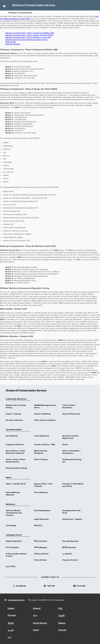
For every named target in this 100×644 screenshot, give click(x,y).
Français (62, 630)
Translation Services (16, 600)
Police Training (41, 459)
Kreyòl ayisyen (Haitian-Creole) (16, 555)
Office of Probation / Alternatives (72, 452)
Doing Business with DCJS (71, 512)
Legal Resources (41, 519)
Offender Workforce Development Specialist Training (26, 40)
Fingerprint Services (15, 445)
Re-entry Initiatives (14, 420)
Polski (36, 630)
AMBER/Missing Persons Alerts (45, 406)
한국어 (11, 623)
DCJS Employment (42, 511)
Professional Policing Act (72, 461)
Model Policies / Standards (41, 452)
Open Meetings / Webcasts (13, 494)
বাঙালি (61, 616)
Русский (12, 615)
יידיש (35, 616)
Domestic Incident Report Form (70, 437)
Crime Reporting (41, 436)
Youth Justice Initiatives (45, 420)
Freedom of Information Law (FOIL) (73, 485)
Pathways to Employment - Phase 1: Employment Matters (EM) (30, 33)
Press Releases (41, 492)
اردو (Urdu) (11, 566)
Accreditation (12, 436)
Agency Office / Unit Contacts (43, 485)
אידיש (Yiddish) (12, 547)
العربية (11, 630)
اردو (9, 637)
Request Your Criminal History (16, 406)
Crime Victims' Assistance (69, 406)
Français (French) (70, 560)
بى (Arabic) (67, 554)
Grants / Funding (13, 414)
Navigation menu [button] (4, 6)
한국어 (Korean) (69, 547)
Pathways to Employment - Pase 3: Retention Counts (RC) (28, 37)
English (11, 609)
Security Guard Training (16, 468)
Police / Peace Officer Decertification (16, 461)
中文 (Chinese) (40, 541)
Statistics (38, 525)
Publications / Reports (72, 519)
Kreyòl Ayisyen (40, 623)
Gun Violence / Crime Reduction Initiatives (15, 452)
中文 (60, 609)
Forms (65, 445)
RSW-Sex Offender (13, 44)
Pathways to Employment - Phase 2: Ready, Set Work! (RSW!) (29, 35)
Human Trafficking (42, 414)
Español (37, 609)
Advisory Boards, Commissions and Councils (14, 513)
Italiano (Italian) (41, 554)
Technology (11, 525)
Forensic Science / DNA (45, 445)
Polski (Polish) (40, 560)
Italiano (62, 623)
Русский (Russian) (70, 541)
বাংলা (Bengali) (40, 547)
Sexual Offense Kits (71, 414)
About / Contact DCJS (16, 484)
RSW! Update (10, 42)
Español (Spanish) (14, 541)
